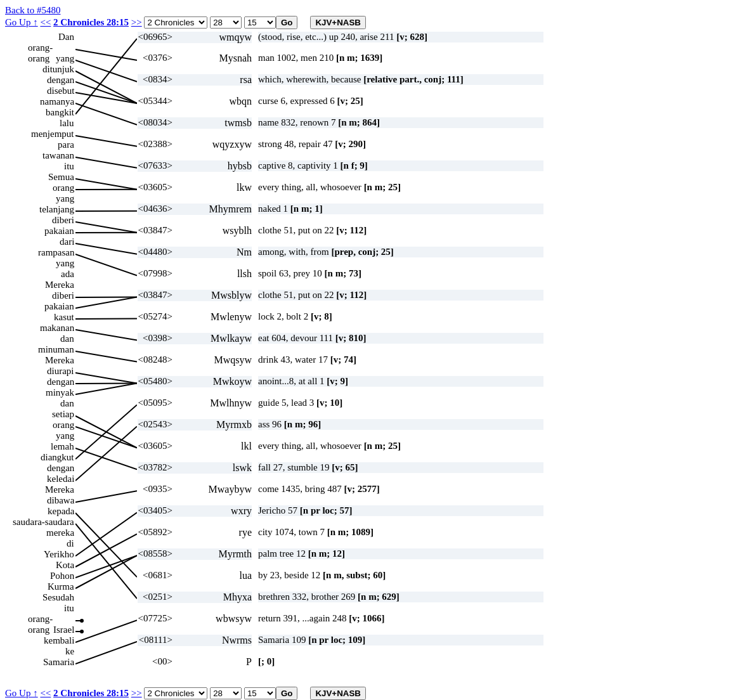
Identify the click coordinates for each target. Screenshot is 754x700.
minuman (56, 349)
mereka (60, 533)
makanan (57, 328)
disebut (61, 91)
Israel (64, 630)
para (66, 145)
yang (65, 58)
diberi (63, 220)
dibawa (61, 500)
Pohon (62, 576)
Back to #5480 (33, 10)
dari (67, 242)
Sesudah (58, 597)
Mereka (60, 285)
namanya (57, 101)
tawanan (58, 155)
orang (63, 188)
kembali (59, 640)
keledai (61, 479)
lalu (67, 123)
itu (69, 166)
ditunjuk (58, 69)
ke (70, 651)
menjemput (53, 134)
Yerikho (59, 554)
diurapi (61, 371)
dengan (61, 80)
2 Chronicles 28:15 (91, 22)
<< (45, 22)
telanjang (57, 209)
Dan (66, 37)
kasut (64, 317)
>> (137, 22)
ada (68, 274)
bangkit (60, 112)
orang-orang (40, 48)
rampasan (56, 252)
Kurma (61, 587)
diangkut (57, 457)
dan (67, 339)
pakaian (59, 231)
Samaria (59, 662)
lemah (62, 446)
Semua (61, 177)
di (70, 543)
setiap (63, 414)
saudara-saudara (43, 522)
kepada (61, 511)
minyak (60, 392)
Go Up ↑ (22, 22)
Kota (65, 565)
